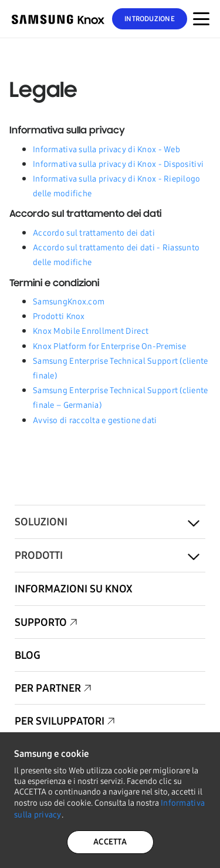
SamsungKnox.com (69, 302)
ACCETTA (110, 842)
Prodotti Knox (59, 316)
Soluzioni (41, 522)
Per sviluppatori (60, 721)
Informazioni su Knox (74, 589)
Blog (28, 655)
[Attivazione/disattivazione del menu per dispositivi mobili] (201, 19)
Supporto (41, 622)
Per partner (48, 688)
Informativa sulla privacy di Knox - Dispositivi (118, 164)
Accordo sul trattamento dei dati (94, 233)
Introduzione (150, 19)
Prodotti (39, 555)
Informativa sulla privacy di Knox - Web (106, 150)
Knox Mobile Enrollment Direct (91, 331)
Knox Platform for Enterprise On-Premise (109, 346)
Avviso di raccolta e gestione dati (95, 420)
